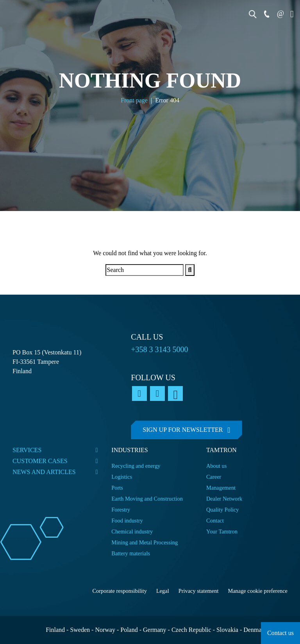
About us (216, 466)
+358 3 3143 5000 (159, 349)
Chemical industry (132, 531)
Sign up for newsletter (183, 430)
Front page (134, 100)
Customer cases (40, 461)
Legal (163, 591)
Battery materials (131, 553)
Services (27, 450)
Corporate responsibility (120, 591)
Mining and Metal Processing (145, 542)
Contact (215, 521)
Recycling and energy (136, 466)
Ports (117, 488)
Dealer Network (224, 499)
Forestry (121, 510)
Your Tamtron (222, 531)
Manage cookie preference (258, 591)
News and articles (44, 472)
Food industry (127, 521)
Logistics (122, 477)
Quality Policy (223, 510)
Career (214, 477)
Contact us (280, 633)
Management (221, 488)
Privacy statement (199, 591)
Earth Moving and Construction (147, 499)
